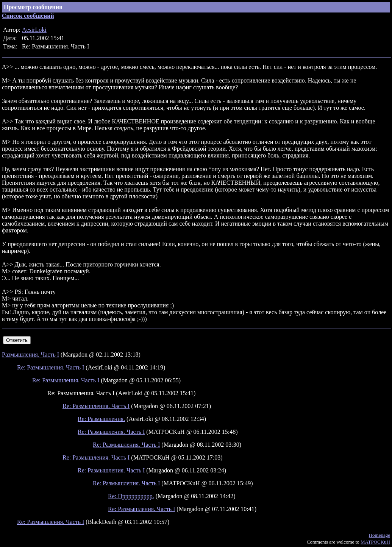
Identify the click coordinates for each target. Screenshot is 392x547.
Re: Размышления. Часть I (51, 367)
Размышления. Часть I (30, 355)
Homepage (380, 535)
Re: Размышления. (101, 419)
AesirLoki (34, 30)
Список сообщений (28, 16)
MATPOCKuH (375, 542)
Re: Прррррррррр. (131, 496)
